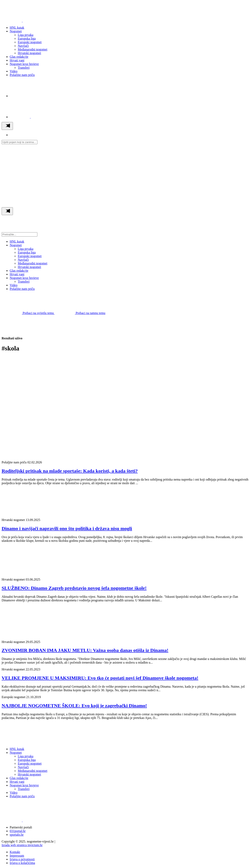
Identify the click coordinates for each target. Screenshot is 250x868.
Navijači (23, 46)
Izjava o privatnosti (22, 859)
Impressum (17, 856)
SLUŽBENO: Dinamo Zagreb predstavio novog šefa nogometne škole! (74, 588)
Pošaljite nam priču (22, 75)
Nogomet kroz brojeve (24, 64)
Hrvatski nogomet (29, 53)
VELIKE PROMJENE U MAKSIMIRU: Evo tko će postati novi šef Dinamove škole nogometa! (100, 678)
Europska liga (27, 38)
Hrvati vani (17, 60)
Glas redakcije (19, 57)
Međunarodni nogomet (33, 49)
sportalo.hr (17, 835)
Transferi (24, 68)
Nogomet (16, 31)
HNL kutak (17, 28)
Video (14, 71)
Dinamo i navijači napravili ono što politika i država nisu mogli (67, 528)
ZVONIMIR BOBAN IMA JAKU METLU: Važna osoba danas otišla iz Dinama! (85, 650)
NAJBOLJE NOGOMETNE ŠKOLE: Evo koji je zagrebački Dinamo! (74, 706)
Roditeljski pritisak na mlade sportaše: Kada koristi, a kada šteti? (70, 471)
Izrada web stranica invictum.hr (22, 845)
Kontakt (15, 852)
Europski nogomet (30, 42)
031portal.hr (18, 831)
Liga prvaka (26, 35)
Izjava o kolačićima (22, 863)
